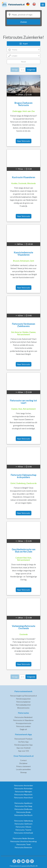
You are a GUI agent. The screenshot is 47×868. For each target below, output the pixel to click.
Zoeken (24, 22)
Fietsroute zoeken (23, 726)
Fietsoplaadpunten (23, 705)
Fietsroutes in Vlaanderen (23, 720)
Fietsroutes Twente (23, 830)
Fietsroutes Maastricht (23, 795)
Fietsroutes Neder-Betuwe (23, 838)
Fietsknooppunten (23, 699)
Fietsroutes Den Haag (23, 806)
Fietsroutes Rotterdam (23, 788)
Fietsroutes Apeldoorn (23, 803)
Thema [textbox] (14, 50)
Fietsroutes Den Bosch (23, 815)
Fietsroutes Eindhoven (23, 809)
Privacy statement (23, 766)
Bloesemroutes (23, 708)
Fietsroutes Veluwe (23, 827)
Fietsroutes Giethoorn (23, 824)
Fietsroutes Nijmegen (23, 792)
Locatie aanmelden (23, 769)
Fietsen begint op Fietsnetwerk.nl (23, 696)
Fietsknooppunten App (23, 745)
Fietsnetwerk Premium (23, 739)
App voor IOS (23, 751)
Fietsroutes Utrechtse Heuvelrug (23, 841)
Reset (24, 62)
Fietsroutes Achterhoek (23, 833)
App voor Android (23, 748)
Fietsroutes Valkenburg (23, 821)
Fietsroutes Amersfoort (23, 798)
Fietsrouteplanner (23, 702)
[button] (43, 5)
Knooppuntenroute (23, 723)
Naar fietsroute (23, 141)
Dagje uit (23, 729)
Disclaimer (23, 763)
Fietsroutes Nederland (23, 717)
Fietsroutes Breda (23, 812)
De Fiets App (23, 742)
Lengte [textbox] (14, 56)
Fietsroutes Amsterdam (23, 785)
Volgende (31, 70)
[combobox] (23, 50)
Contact (23, 760)
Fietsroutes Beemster (23, 847)
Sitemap (23, 772)
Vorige (15, 70)
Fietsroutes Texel (23, 844)
